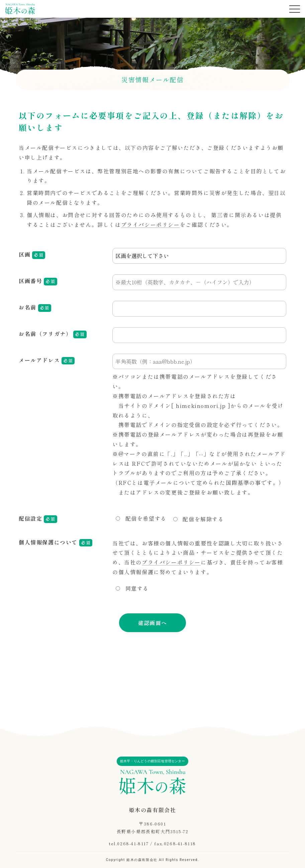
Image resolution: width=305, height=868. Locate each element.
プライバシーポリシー (150, 225)
